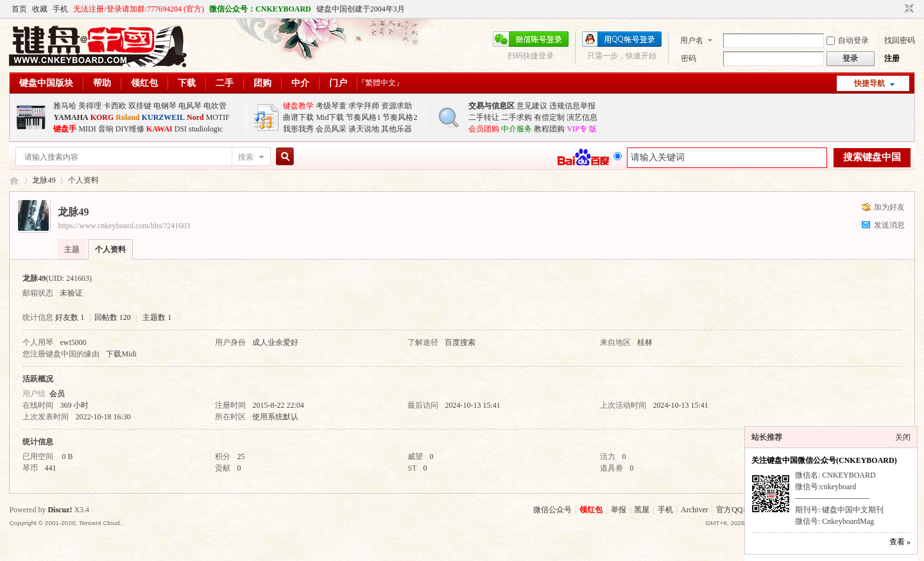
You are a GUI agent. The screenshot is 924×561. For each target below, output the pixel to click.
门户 (338, 83)
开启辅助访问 (897, 9)
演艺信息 (582, 117)
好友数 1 (70, 317)
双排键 (140, 106)
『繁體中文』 (381, 83)
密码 (689, 58)
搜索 (246, 157)
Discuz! (60, 510)
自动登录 (848, 40)
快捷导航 (869, 83)
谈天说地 (364, 129)
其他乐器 (397, 129)
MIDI (87, 129)
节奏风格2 (400, 117)
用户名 (692, 40)
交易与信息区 (492, 106)
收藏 (40, 9)
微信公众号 (552, 510)
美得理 (90, 106)
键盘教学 (298, 106)
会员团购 (484, 129)
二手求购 (517, 117)
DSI (181, 129)
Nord (195, 117)
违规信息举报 (572, 106)
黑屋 (642, 510)
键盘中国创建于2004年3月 (361, 9)
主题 (72, 249)
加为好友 (889, 207)
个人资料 (110, 249)
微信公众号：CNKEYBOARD (260, 9)
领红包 (144, 83)
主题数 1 (157, 317)
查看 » (900, 542)
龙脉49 (44, 180)
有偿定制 (549, 117)
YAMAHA (71, 117)
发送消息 (889, 225)
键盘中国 (14, 180)
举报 (619, 510)
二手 (225, 83)
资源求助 (397, 106)
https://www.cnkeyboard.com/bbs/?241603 (124, 226)
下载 (187, 83)
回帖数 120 (113, 317)
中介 (300, 83)
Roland (127, 117)
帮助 (102, 83)
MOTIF (218, 117)
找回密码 (900, 40)
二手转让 (484, 117)
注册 (892, 58)
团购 (262, 83)
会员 (57, 394)
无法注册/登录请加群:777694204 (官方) (139, 9)
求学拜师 (364, 106)
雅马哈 (65, 106)
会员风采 (331, 129)
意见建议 (532, 106)
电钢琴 (165, 106)
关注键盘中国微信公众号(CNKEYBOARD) (824, 460)
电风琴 (190, 106)
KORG (102, 117)
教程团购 (549, 129)
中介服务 (517, 129)
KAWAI (159, 129)
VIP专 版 (581, 129)
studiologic (206, 129)
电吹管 (215, 106)
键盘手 (65, 129)
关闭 (903, 437)
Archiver (695, 510)
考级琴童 (331, 106)
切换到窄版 (908, 9)
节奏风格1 (363, 117)
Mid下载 (330, 117)
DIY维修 (130, 129)
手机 (60, 9)
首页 (19, 9)
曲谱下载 (298, 117)
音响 (106, 129)
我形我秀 (298, 129)
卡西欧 (115, 106)
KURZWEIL (163, 117)
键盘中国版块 (46, 83)
